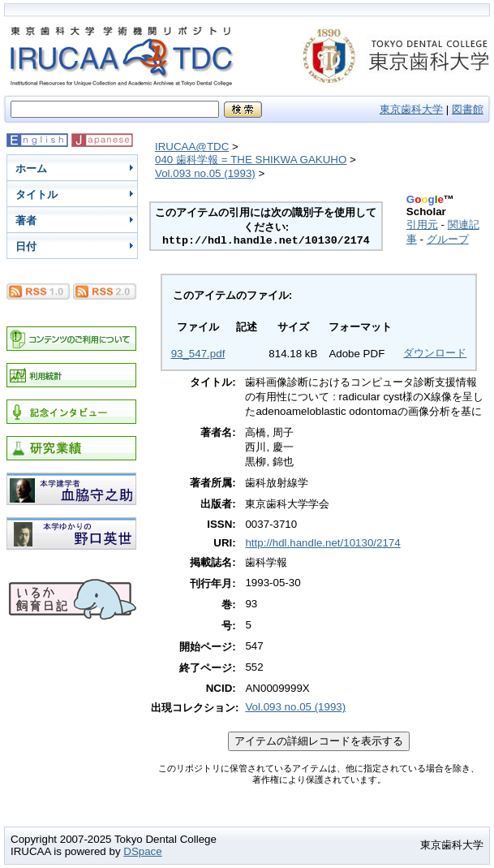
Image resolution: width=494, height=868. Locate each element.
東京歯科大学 (411, 109)
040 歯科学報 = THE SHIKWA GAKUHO (251, 160)
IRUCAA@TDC (192, 147)
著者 (26, 220)
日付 (26, 246)
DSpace (142, 851)
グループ (448, 239)
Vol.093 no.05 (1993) (205, 173)
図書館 (468, 109)
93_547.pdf (198, 354)
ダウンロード (435, 353)
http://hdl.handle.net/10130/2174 (322, 543)
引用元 (422, 225)
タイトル (37, 194)
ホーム (31, 168)
